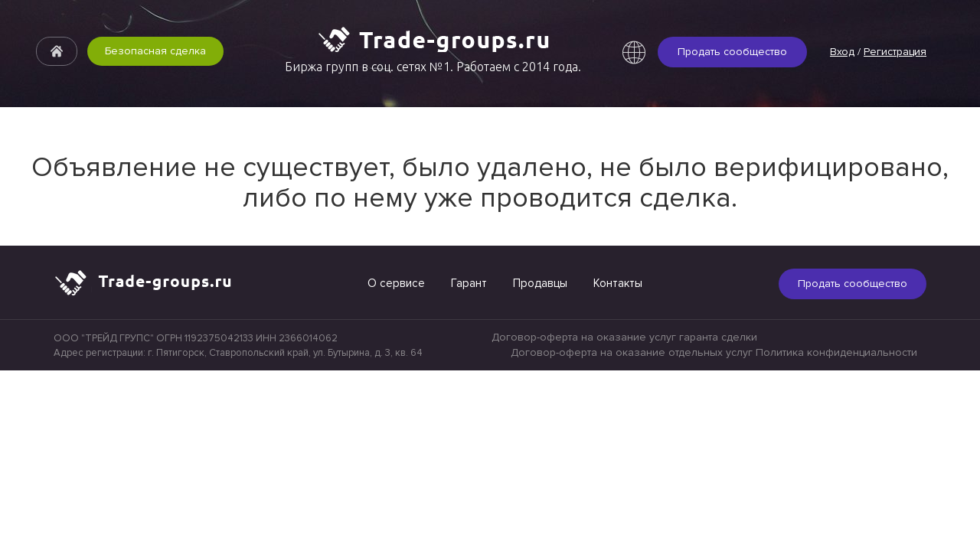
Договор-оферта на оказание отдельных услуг (632, 352)
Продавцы (540, 283)
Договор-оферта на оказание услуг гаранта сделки (624, 337)
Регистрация (895, 52)
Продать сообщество (732, 52)
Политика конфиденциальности (836, 352)
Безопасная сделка (155, 51)
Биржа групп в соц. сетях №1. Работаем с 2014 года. (433, 67)
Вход (842, 52)
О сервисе (396, 283)
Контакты (618, 283)
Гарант (469, 283)
